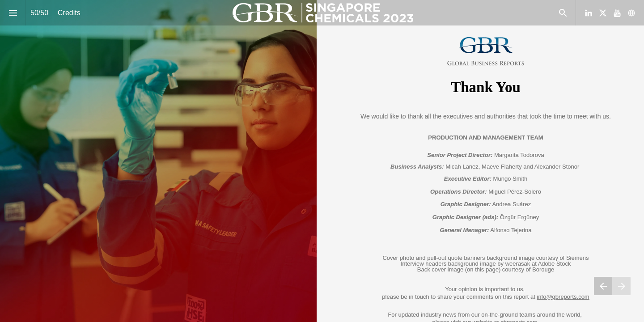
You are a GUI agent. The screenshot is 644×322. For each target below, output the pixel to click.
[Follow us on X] (603, 13)
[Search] (563, 13)
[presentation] (322, 161)
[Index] (13, 13)
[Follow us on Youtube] (617, 13)
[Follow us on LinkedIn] (589, 13)
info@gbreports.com (563, 297)
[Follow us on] (631, 13)
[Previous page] (603, 286)
